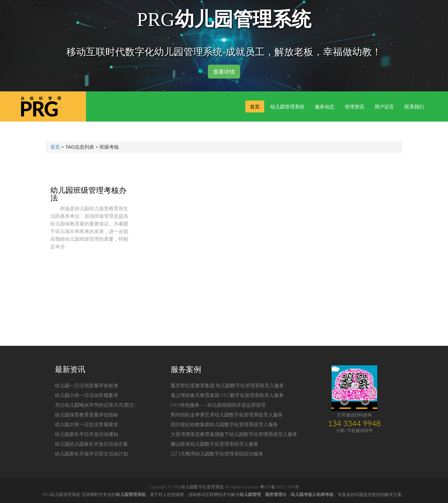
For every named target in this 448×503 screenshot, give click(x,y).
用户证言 (384, 106)
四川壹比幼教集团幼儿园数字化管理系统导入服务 (224, 424)
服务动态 (325, 106)
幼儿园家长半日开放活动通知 (87, 434)
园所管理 (274, 494)
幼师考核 (325, 494)
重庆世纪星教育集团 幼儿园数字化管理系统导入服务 (227, 385)
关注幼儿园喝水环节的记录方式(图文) (95, 405)
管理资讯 (354, 106)
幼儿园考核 (301, 494)
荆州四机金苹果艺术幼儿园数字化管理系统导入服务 (227, 414)
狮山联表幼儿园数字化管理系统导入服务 (215, 444)
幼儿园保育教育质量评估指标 (87, 414)
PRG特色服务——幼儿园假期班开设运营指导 (218, 405)
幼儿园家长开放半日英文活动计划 (91, 453)
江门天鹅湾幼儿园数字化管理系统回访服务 (217, 453)
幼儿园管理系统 (287, 106)
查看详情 (224, 72)
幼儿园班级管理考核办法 (88, 194)
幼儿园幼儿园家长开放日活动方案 (91, 444)
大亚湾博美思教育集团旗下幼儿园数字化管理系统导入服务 (234, 434)
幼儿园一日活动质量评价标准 (87, 385)
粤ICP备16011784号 (279, 487)
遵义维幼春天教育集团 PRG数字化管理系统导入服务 (227, 395)
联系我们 (414, 106)
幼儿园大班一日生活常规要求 (87, 424)
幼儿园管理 (250, 494)
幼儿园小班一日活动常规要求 (87, 395)
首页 (255, 106)
